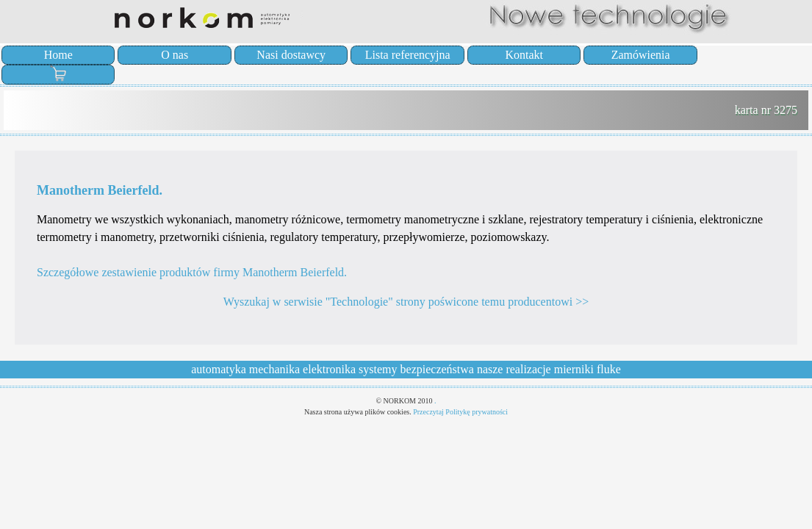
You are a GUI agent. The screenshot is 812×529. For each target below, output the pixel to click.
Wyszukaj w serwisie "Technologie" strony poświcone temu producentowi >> (406, 302)
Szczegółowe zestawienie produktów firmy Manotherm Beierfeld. (192, 272)
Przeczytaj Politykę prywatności (460, 412)
